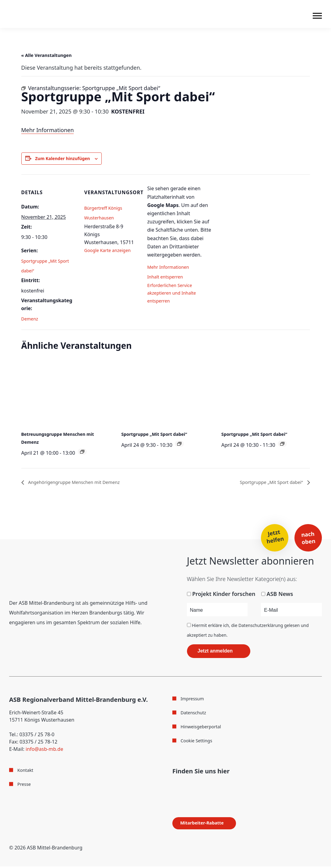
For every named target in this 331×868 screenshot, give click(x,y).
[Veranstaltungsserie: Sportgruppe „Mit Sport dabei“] (179, 445)
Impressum (194, 700)
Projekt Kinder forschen (224, 595)
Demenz (31, 320)
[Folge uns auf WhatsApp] (210, 786)
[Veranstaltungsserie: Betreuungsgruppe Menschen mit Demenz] (82, 453)
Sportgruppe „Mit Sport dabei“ (158, 435)
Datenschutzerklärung (261, 627)
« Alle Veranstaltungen (53, 55)
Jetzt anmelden (215, 652)
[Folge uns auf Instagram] (185, 786)
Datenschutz (195, 714)
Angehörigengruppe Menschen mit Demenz (84, 483)
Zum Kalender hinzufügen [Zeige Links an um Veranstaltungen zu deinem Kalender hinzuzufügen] (67, 159)
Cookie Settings (198, 741)
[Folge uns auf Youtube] (197, 786)
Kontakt (26, 772)
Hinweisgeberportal (203, 727)
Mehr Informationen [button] (171, 268)
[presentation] (66, 393)
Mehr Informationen (48, 130)
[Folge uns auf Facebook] (174, 786)
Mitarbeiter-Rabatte (207, 824)
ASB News (280, 595)
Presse (25, 785)
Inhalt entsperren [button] (167, 278)
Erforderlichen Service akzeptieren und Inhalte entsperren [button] (175, 297)
